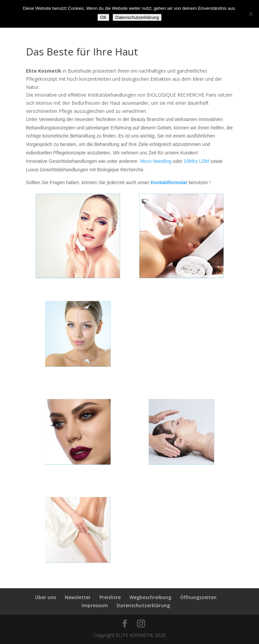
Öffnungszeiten (198, 597)
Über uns (46, 597)
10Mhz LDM (196, 161)
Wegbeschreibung (150, 597)
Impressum (95, 605)
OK (103, 17)
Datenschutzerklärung (143, 605)
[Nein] (251, 14)
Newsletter (78, 597)
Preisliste (110, 597)
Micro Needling (156, 161)
